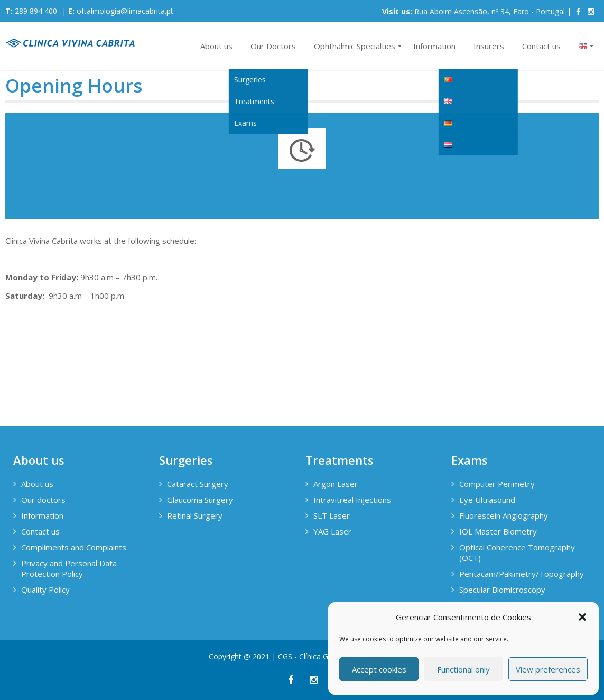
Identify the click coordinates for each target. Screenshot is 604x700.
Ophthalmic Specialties (355, 46)
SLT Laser (332, 515)
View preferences (548, 669)
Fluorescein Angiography (504, 515)
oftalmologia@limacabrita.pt (125, 11)
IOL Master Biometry (498, 531)
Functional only (463, 669)
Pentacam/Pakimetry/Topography (520, 574)
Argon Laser (336, 484)
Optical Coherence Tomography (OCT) (517, 552)
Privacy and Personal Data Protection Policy (69, 568)
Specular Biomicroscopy (502, 590)
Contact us (541, 46)
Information (434, 46)
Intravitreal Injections (352, 500)
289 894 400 (36, 11)
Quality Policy (45, 590)
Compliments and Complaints (74, 547)
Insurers (489, 46)
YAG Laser (332, 531)
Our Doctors (273, 46)
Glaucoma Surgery (200, 500)
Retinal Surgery (195, 515)
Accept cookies (379, 669)
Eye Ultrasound (487, 500)
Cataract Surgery (198, 484)
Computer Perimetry (497, 484)
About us (216, 46)
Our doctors (43, 500)
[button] (582, 617)
